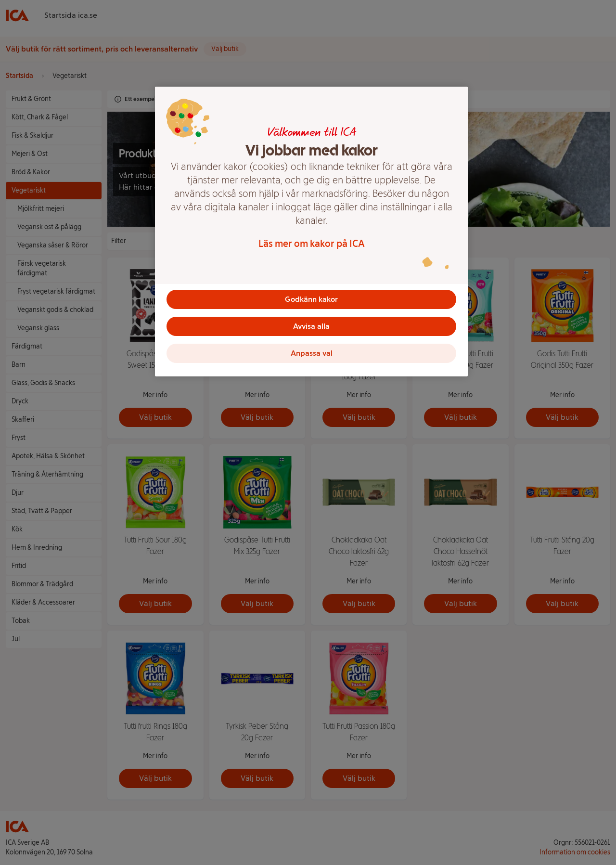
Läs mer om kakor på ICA (312, 244)
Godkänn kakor (311, 299)
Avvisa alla (311, 326)
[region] (311, 232)
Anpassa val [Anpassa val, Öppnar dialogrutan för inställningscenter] (312, 353)
